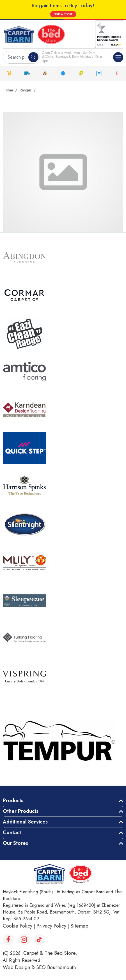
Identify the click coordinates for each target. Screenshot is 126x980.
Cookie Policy (18, 926)
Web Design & (20, 967)
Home (8, 90)
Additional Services (25, 822)
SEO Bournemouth (56, 967)
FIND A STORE (63, 14)
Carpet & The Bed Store (50, 953)
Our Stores (15, 843)
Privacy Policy (51, 926)
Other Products (21, 811)
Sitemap (79, 926)
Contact (12, 832)
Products (13, 800)
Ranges (26, 90)
